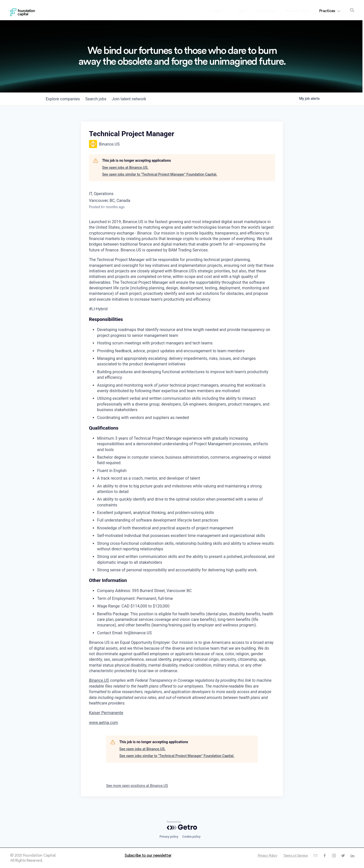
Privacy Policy (260, 855)
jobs (100, 99)
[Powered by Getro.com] (182, 825)
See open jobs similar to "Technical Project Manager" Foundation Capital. (160, 174)
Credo (221, 11)
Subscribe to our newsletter (148, 855)
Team (241, 11)
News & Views (297, 11)
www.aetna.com (104, 723)
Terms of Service (291, 855)
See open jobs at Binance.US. (125, 168)
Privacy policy (169, 837)
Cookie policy (191, 837)
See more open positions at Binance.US (137, 786)
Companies (266, 11)
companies (64, 99)
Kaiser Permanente (106, 713)
